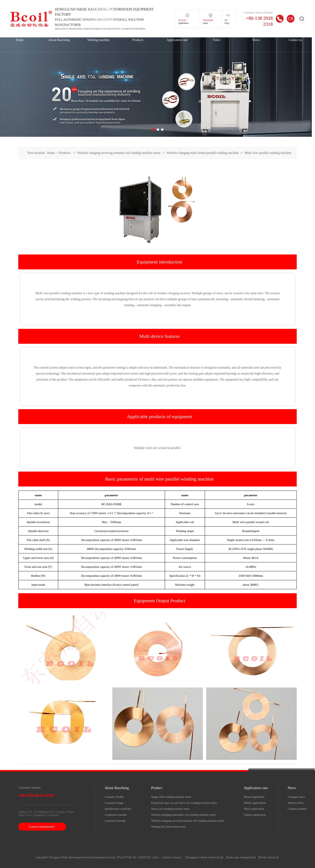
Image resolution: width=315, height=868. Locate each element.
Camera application (255, 815)
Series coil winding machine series (170, 809)
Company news (296, 797)
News (256, 40)
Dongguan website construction (204, 857)
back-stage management (241, 857)
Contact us (295, 40)
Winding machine (99, 40)
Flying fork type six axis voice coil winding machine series (184, 803)
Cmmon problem (297, 809)
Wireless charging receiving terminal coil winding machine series (119, 153)
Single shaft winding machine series (171, 797)
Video (217, 40)
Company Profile (114, 797)
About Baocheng (59, 40)
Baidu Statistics (268, 857)
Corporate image (114, 803)
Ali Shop (227, 22)
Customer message (115, 821)
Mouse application (254, 797)
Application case (177, 40)
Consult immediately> (42, 827)
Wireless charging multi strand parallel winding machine (203, 153)
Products (138, 40)
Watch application (254, 809)
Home (20, 40)
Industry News (296, 803)
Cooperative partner (116, 815)
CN (291, 19)
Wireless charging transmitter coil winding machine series (183, 815)
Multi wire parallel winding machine (268, 153)
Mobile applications (255, 803)
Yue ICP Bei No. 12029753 (134, 857)
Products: (65, 153)
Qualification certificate (118, 809)
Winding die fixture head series (169, 827)
